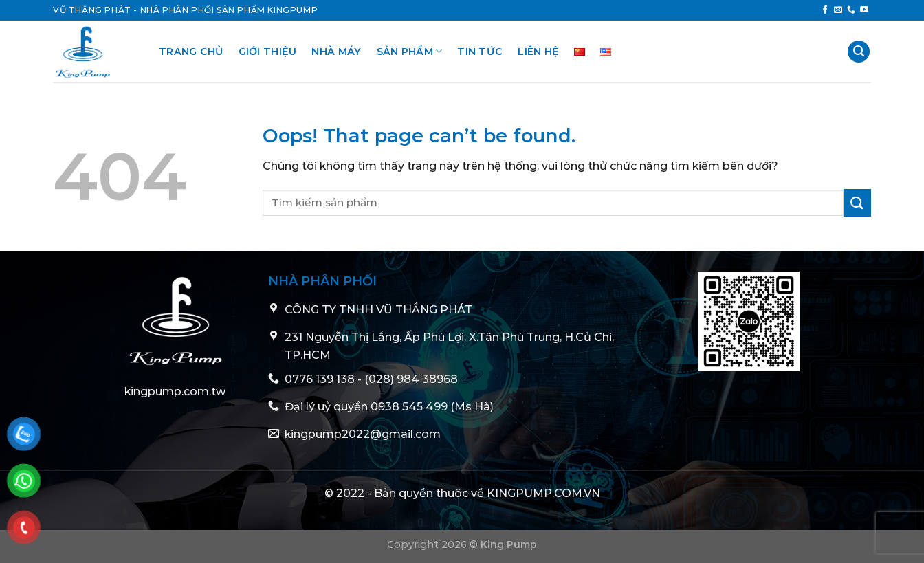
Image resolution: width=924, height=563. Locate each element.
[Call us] (851, 10)
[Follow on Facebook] (825, 10)
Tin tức (480, 52)
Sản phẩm (410, 51)
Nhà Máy (336, 52)
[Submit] (857, 202)
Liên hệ (538, 52)
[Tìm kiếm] (859, 52)
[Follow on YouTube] (864, 10)
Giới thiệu (268, 52)
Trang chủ (191, 52)
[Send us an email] (838, 10)
